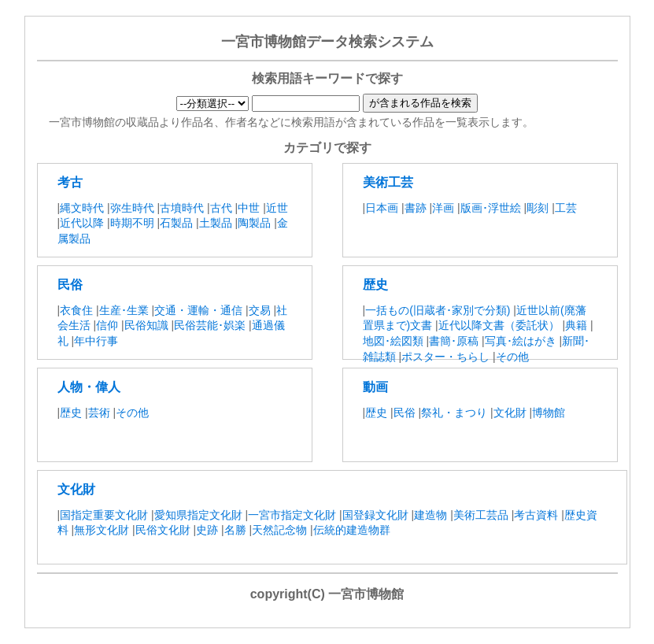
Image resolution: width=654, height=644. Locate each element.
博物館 (549, 413)
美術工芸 (388, 182)
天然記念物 (279, 530)
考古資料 (536, 515)
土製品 (216, 223)
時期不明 (132, 223)
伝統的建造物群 (352, 530)
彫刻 (538, 208)
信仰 (107, 325)
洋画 (443, 208)
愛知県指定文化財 (198, 515)
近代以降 (82, 223)
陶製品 (254, 223)
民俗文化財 (163, 530)
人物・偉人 (89, 387)
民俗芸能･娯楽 (210, 325)
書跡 (416, 208)
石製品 (176, 223)
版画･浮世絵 (491, 208)
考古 (70, 182)
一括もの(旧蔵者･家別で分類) (439, 310)
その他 (512, 357)
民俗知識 (146, 325)
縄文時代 (82, 208)
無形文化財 (102, 530)
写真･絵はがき (521, 341)
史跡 (207, 530)
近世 (277, 208)
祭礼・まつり (454, 413)
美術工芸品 (481, 515)
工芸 (566, 208)
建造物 (430, 515)
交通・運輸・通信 (198, 310)
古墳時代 (182, 208)
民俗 (70, 285)
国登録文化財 (375, 515)
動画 (375, 387)
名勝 (235, 530)
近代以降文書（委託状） (499, 325)
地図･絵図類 (393, 341)
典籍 (576, 325)
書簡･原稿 (455, 341)
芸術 (99, 413)
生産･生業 (124, 310)
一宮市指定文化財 (292, 515)
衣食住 (76, 310)
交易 (260, 310)
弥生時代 (132, 208)
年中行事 (96, 341)
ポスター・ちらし (445, 357)
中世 (249, 208)
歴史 (375, 285)
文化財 (510, 413)
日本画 (382, 208)
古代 (221, 208)
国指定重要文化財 (104, 515)
